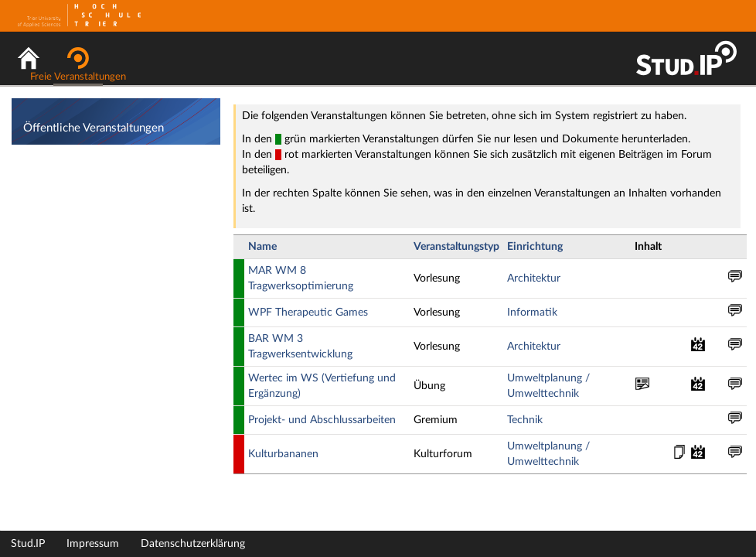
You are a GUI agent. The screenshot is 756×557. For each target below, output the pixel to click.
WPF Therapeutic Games (308, 313)
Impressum (93, 544)
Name (262, 247)
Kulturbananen (283, 454)
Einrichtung (535, 247)
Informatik (532, 313)
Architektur (534, 278)
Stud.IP (28, 544)
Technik (525, 420)
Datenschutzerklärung (193, 544)
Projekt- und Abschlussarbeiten (322, 420)
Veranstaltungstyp (456, 247)
